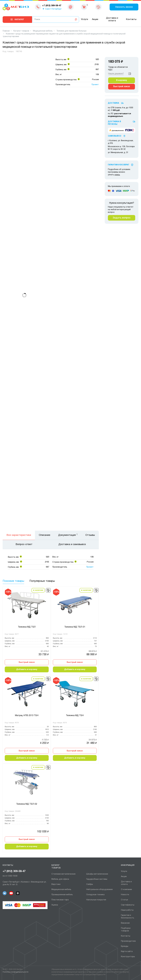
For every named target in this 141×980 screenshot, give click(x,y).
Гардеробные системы (97, 879)
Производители (128, 941)
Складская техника (95, 895)
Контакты (131, 19)
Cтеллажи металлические (63, 874)
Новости (125, 895)
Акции (95, 19)
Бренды (125, 946)
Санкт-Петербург (53, 9)
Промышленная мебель (62, 895)
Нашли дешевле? (116, 74)
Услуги (84, 19)
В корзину (122, 80)
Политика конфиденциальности (15, 972)
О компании (126, 889)
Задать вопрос (122, 218)
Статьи (124, 900)
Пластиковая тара (60, 900)
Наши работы (127, 910)
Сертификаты (128, 905)
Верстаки (56, 884)
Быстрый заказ (27, 662)
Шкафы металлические (97, 874)
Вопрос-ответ (24, 544)
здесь (117, 175)
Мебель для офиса (60, 879)
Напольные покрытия (96, 900)
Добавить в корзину (27, 669)
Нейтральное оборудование (99, 889)
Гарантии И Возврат (119, 165)
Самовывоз (115, 136)
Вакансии (125, 923)
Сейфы (90, 884)
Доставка (113, 103)
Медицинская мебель (61, 889)
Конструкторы (128, 957)
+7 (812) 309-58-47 (14, 871)
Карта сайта (127, 951)
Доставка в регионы (114, 123)
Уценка (55, 905)
